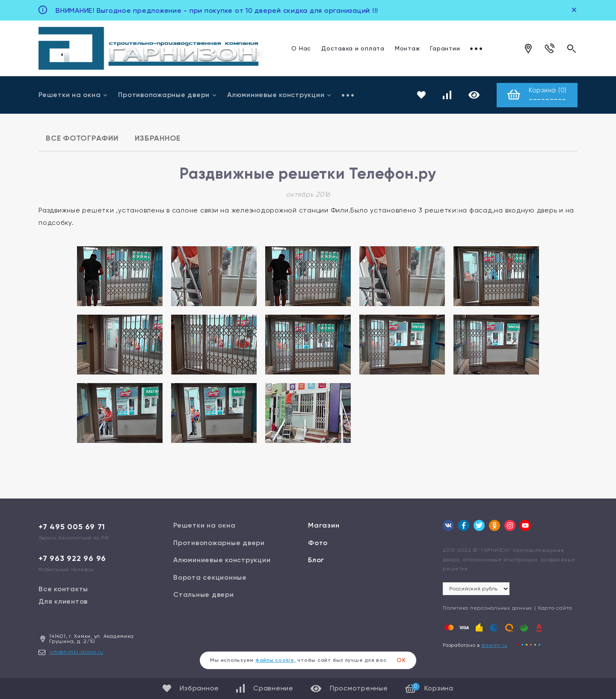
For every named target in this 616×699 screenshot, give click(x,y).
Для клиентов (63, 601)
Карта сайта (555, 608)
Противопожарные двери (167, 95)
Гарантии (445, 48)
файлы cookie (275, 660)
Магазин (324, 525)
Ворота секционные (210, 577)
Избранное (158, 138)
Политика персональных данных (487, 608)
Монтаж (407, 48)
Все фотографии (82, 138)
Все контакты (63, 589)
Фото (318, 543)
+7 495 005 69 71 (72, 527)
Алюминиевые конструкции (279, 95)
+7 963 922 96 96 (72, 558)
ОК (401, 660)
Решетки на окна (73, 95)
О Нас (301, 48)
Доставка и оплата (353, 48)
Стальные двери (204, 594)
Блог (316, 560)
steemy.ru (495, 645)
